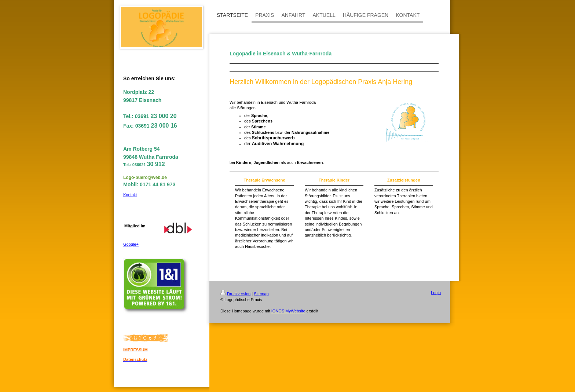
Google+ (131, 244)
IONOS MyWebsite (288, 311)
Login (436, 293)
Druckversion (235, 294)
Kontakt (130, 195)
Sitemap (261, 294)
